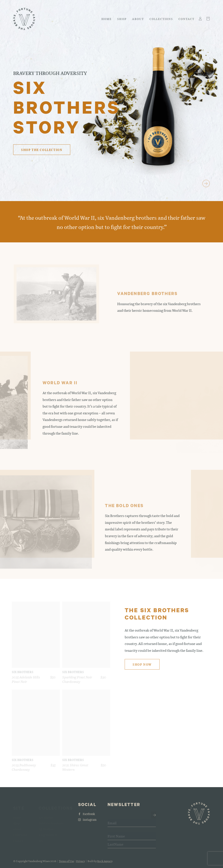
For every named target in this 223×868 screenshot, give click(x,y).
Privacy (81, 863)
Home (107, 19)
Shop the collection (42, 150)
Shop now (142, 666)
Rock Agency (105, 863)
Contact (186, 19)
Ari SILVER (46, 816)
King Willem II (48, 833)
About (138, 19)
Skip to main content (13, 6)
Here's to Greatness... (52, 822)
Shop (122, 19)
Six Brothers (47, 827)
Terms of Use (66, 863)
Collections (161, 19)
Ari (41, 839)
